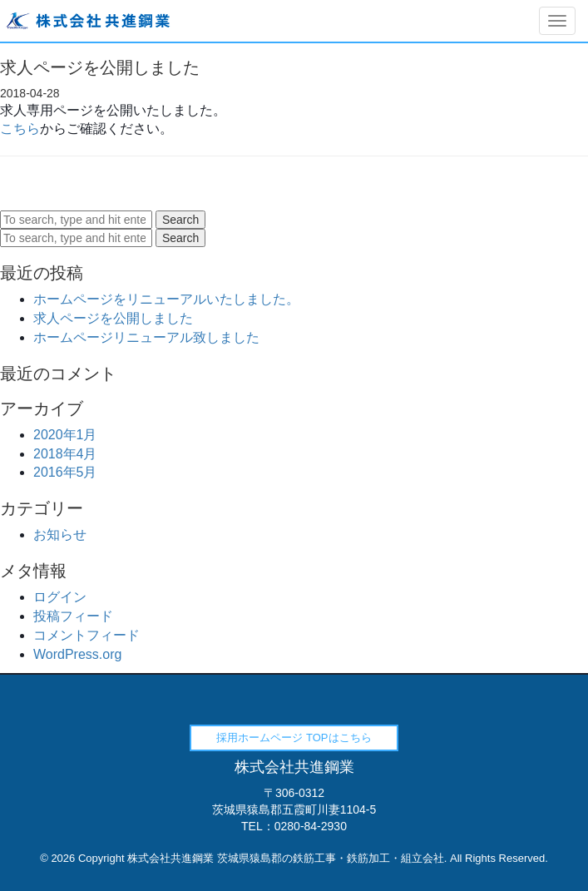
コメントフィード (86, 635)
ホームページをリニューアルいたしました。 (166, 299)
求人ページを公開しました (113, 318)
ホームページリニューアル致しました (146, 337)
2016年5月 (65, 472)
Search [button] (180, 220)
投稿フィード (73, 616)
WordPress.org (77, 654)
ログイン (60, 597)
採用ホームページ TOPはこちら (294, 738)
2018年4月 (65, 454)
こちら (20, 129)
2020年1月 (65, 435)
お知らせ (60, 535)
